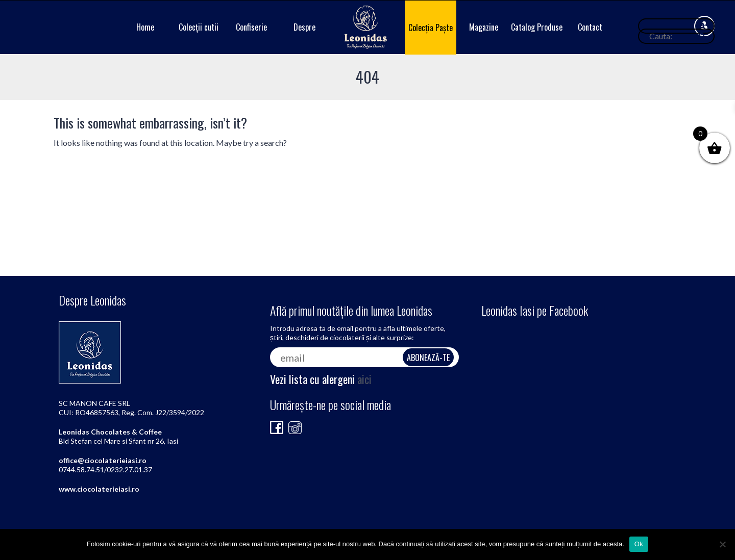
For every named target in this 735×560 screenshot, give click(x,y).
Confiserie (251, 27)
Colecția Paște (431, 28)
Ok (639, 544)
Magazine (484, 27)
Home (145, 27)
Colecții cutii (199, 27)
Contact (590, 27)
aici (364, 379)
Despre (304, 27)
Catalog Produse (537, 27)
